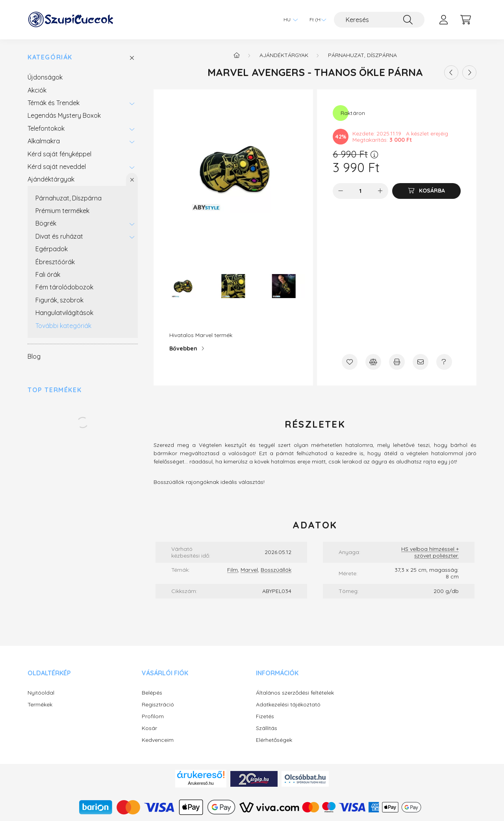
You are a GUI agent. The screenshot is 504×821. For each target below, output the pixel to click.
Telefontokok (46, 128)
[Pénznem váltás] (316, 20)
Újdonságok (45, 77)
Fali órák (48, 274)
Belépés (152, 693)
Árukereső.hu (201, 783)
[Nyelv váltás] (289, 20)
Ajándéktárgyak (51, 179)
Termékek (40, 705)
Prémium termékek (62, 211)
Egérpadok (52, 249)
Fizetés (265, 716)
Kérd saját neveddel (57, 167)
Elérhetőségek (274, 740)
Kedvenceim (158, 740)
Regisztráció (158, 705)
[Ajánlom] (421, 362)
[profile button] (443, 20)
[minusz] (341, 191)
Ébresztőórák (55, 262)
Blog (34, 356)
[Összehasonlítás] (373, 362)
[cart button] (465, 20)
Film (233, 570)
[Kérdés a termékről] (444, 362)
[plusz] (380, 191)
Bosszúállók (276, 570)
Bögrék (46, 223)
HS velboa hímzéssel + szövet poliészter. (430, 552)
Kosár (149, 728)
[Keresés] (379, 20)
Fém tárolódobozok (64, 287)
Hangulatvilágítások (64, 313)
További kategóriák (63, 326)
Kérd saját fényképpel (59, 154)
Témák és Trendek (54, 103)
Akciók (37, 90)
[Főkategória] (237, 55)
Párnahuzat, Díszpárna (69, 198)
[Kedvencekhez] (350, 362)
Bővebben (183, 348)
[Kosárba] (426, 191)
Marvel (249, 570)
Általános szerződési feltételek (295, 693)
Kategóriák (50, 57)
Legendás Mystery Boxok (64, 115)
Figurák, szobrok (59, 300)
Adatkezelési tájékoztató (288, 705)
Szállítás (267, 728)
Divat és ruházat (59, 236)
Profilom (153, 716)
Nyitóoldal (41, 693)
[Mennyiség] (360, 191)
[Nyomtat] (397, 362)
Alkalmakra (44, 141)
